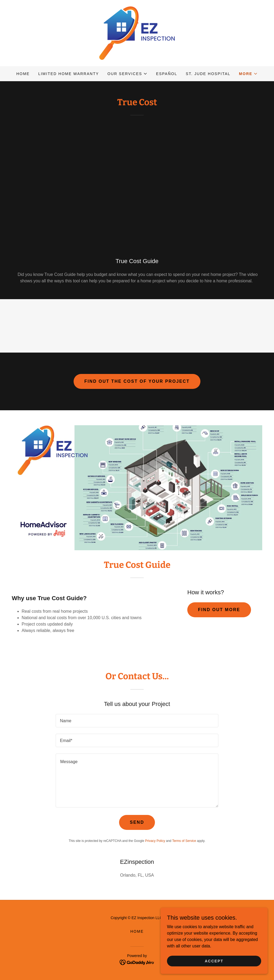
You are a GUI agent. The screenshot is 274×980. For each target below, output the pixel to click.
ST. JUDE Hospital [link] (208, 74)
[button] (128, 74)
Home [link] (23, 74)
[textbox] (137, 721)
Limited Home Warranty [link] (69, 74)
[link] (137, 33)
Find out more (219, 610)
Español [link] (167, 74)
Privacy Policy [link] (155, 841)
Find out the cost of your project (137, 381)
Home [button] (137, 931)
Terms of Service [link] (184, 841)
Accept (214, 961)
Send (137, 822)
